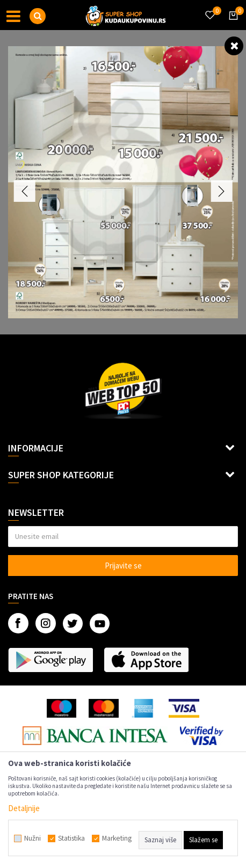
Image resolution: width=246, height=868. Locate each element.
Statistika (71, 838)
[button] (38, 16)
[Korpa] (231, 25)
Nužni (32, 838)
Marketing (117, 838)
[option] (123, 182)
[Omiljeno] (209, 9)
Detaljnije (24, 808)
